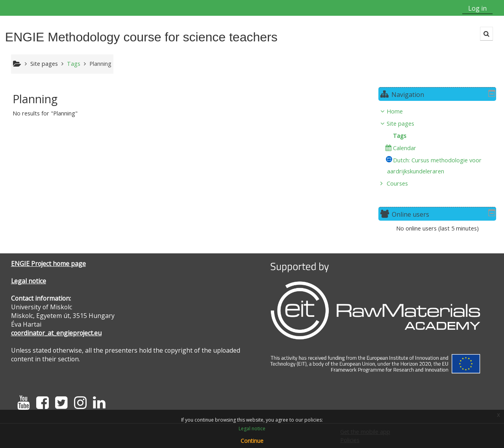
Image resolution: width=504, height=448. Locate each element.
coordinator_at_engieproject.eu (56, 333)
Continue (252, 441)
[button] (486, 34)
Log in (477, 8)
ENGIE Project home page (48, 264)
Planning (100, 64)
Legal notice (29, 281)
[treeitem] (440, 148)
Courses (403, 183)
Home (401, 111)
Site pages (44, 64)
